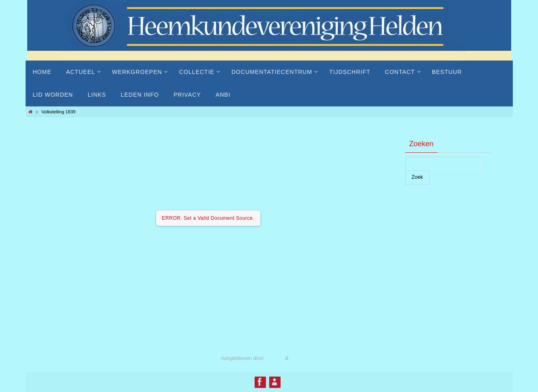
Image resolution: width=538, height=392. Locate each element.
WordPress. (304, 358)
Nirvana (274, 358)
